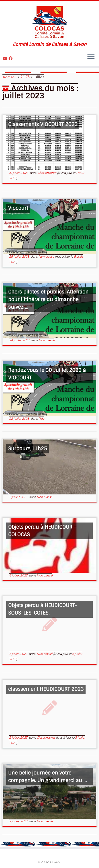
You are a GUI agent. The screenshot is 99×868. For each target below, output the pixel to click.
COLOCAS (55, 862)
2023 (25, 77)
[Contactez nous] (6, 58)
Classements (47, 173)
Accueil (10, 77)
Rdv (41, 419)
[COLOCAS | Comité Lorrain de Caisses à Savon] (49, 22)
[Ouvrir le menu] (91, 57)
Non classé (47, 256)
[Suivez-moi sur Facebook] (11, 58)
